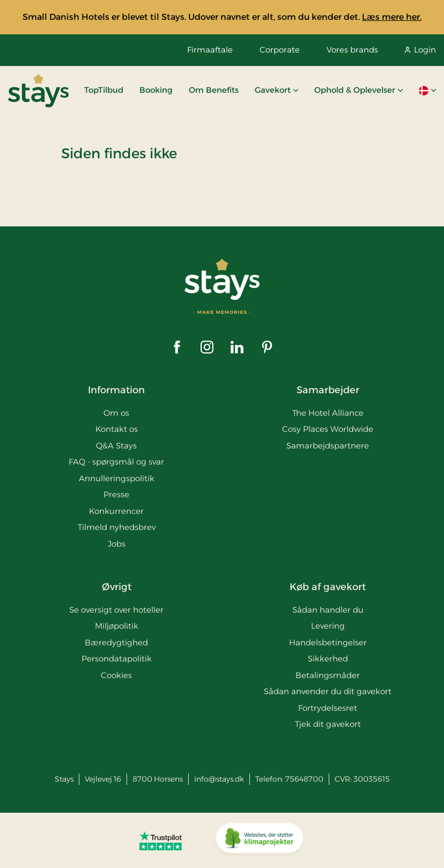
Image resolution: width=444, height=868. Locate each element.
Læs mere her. (392, 17)
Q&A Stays (116, 446)
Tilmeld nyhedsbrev (117, 527)
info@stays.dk (219, 779)
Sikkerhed (328, 659)
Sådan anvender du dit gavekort (328, 691)
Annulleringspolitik (117, 478)
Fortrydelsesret (328, 708)
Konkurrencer (116, 511)
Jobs (117, 544)
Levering (328, 626)
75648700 (304, 779)
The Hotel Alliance (328, 413)
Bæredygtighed (116, 642)
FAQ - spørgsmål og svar (116, 462)
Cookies (116, 675)
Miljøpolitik (117, 626)
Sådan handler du (328, 610)
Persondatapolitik (117, 659)
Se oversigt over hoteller (116, 610)
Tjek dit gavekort (328, 724)
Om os (116, 413)
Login (420, 50)
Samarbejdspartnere (328, 446)
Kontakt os (117, 429)
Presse (116, 494)
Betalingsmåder (328, 675)
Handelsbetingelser (328, 642)
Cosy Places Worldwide (328, 429)
